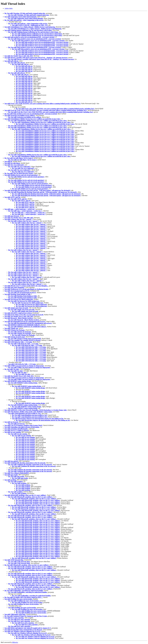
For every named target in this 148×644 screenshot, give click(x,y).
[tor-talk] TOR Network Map (14, 560)
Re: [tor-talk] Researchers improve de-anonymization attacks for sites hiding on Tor (43, 420)
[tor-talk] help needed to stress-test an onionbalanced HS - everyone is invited (29, 37)
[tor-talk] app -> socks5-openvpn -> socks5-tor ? (20, 209)
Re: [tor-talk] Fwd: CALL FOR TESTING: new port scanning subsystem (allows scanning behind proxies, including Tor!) (55, 109)
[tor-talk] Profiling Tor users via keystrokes (18, 599)
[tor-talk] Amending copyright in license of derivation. (22, 427)
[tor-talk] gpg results (11, 475)
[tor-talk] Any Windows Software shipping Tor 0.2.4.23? (23, 631)
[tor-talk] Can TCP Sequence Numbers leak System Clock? (24, 425)
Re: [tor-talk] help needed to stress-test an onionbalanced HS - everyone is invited (34, 39)
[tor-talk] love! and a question (14, 618)
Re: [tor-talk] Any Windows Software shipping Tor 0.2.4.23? (28, 633)
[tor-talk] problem (10, 480)
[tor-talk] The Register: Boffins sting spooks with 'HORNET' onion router (28, 412)
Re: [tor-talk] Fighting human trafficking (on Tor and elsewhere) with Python (33, 32)
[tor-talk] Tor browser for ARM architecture (19, 299)
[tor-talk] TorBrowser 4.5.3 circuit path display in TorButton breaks (26, 289)
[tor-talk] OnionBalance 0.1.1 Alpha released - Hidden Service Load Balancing (30, 27)
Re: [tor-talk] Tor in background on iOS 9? (22, 293)
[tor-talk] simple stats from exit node (16, 308)
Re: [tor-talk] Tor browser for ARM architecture (24, 301)
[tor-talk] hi (8, 161)
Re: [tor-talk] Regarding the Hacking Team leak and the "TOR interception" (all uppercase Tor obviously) (43, 192)
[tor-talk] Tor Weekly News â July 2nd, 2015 (19, 56)
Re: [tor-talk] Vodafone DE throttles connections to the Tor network (30, 465)
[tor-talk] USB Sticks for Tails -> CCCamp (18, 342)
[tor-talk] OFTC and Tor (13, 197)
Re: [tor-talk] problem (15, 482)
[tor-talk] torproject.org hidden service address (20, 115)
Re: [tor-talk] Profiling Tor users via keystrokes (24, 601)
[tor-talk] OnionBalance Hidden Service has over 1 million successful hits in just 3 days (32, 119)
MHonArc (15, 642)
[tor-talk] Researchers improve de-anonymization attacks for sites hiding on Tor (38, 419)
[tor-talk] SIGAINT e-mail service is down (18, 313)
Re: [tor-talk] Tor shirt (12, 369)
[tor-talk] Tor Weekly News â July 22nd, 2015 (19, 376)
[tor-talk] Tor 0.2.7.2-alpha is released (17, 430)
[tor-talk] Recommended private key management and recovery (25, 321)
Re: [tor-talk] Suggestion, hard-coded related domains (26, 18)
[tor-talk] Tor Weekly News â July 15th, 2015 (19, 316)
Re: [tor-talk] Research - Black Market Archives (24, 320)
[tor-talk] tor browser (11, 422)
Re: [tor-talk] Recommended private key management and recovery (30, 323)
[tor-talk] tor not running (13, 432)
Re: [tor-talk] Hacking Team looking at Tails (23, 296)
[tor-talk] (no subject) (11, 461)
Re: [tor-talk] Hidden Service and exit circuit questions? (26, 177)
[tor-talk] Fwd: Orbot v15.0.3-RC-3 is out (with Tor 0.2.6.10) (24, 315)
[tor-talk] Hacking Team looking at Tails (17, 294)
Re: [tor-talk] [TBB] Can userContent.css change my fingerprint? (29, 367)
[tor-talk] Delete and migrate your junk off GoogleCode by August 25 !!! (28, 628)
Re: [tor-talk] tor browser (17, 424)
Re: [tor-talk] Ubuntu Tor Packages (20, 332)
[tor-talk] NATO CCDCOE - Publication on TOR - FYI (30, 25)
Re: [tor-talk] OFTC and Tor (18, 199)
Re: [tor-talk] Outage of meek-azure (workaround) (25, 339)
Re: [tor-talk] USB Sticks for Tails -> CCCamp (23, 344)
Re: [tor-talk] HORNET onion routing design (23, 383)
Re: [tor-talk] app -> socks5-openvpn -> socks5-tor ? (25, 211)
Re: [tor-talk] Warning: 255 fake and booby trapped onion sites (25, 13)
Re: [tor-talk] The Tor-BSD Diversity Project (19, 173)
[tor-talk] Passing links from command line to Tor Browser (23, 630)
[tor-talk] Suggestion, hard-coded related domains (21, 17)
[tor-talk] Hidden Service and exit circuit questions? (21, 175)
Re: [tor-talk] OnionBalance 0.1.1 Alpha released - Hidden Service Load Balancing (35, 29)
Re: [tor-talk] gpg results (16, 476)
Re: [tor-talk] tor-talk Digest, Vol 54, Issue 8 (19, 158)
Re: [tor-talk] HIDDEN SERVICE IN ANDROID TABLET (27, 327)
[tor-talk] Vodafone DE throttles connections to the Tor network (25, 463)
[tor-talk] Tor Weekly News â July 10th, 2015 (19, 218)
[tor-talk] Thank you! (11, 328)
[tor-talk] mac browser (12, 216)
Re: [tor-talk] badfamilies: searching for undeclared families (24, 591)
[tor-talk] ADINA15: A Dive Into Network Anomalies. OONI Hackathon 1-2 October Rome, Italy (36, 410)
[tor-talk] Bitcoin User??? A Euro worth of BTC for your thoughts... (26, 286)
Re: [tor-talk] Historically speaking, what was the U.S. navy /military (30, 497)
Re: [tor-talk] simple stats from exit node (21, 310)
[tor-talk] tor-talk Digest (12, 163)
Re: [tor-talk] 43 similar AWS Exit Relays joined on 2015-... (24, 597)
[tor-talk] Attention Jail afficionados (16, 429)
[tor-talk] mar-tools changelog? (15, 287)
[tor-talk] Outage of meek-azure (15, 337)
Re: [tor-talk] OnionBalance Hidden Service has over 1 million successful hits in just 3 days (38, 121)
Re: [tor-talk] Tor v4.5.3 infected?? (19, 167)
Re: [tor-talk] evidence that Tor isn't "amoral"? (24, 221)
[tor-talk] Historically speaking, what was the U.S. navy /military (25, 495)
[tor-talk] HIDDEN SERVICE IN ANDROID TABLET (22, 325)
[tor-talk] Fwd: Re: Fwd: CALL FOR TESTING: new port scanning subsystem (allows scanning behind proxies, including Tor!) (46, 110)
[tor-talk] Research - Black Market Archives (19, 318)
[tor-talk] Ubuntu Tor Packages (15, 330)
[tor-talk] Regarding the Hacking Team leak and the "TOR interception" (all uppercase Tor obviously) (37, 190)
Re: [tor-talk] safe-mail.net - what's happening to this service (24, 20)
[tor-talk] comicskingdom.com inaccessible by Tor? (25, 413)
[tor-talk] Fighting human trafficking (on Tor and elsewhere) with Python (28, 30)
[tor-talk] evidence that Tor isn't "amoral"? (18, 219)
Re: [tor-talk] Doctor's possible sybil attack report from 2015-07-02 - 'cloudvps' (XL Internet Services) (41, 59)
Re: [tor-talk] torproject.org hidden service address (25, 117)
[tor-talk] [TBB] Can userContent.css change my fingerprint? (24, 366)
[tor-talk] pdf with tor (12, 61)
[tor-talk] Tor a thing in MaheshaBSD (17, 473)
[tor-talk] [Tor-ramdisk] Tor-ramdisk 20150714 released (22, 340)
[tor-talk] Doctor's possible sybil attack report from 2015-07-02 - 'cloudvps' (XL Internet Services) (36, 58)
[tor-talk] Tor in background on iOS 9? (17, 291)
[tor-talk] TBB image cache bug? (15, 614)
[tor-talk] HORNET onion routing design (18, 381)
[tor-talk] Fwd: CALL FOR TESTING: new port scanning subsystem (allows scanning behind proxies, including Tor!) (42, 104)
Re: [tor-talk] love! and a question (19, 619)
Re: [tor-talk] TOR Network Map (19, 562)
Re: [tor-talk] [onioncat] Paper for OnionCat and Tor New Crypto (26, 616)
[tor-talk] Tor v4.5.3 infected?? (14, 165)
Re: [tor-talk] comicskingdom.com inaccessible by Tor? (30, 415)
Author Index (9, 8)
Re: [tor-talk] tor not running (18, 434)
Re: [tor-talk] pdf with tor (17, 63)
